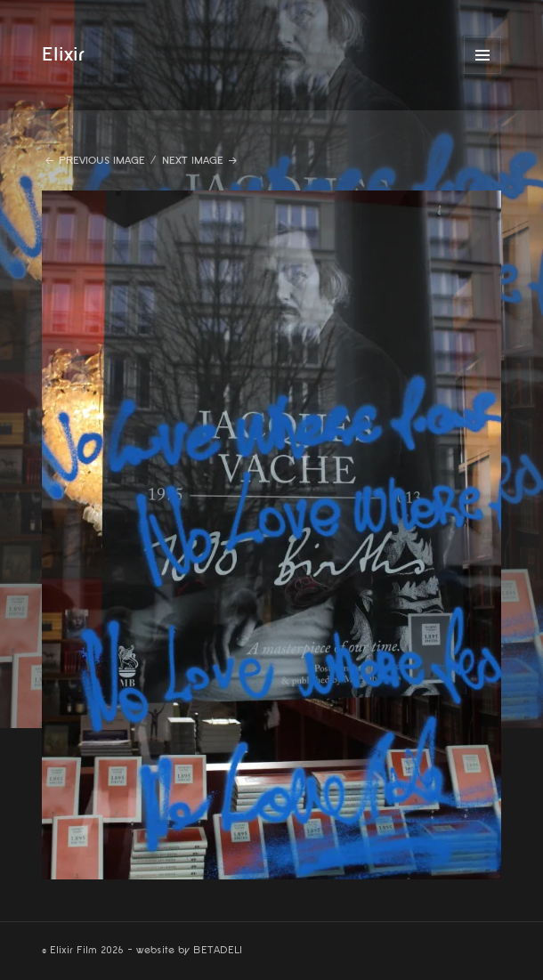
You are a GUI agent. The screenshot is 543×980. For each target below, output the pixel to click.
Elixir (63, 54)
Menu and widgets (483, 73)
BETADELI (218, 950)
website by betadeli (13, 967)
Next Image (193, 161)
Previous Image (102, 161)
